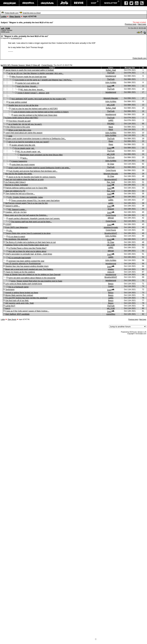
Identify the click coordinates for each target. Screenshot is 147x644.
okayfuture (47, 3)
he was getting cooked (18, 102)
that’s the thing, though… (27, 86)
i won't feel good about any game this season (24, 133)
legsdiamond (111, 76)
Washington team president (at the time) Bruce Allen (41, 155)
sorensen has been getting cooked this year (26, 261)
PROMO (111, 124)
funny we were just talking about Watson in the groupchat (32, 278)
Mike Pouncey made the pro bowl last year (29, 77)
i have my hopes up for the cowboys (20, 272)
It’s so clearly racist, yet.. (25, 148)
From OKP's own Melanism (16, 227)
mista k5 (111, 272)
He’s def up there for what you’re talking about (27, 251)
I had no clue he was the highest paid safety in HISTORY (34, 109)
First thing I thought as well (19, 121)
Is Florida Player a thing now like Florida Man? (27, 248)
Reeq (111, 141)
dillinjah (111, 218)
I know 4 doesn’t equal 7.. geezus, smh (33, 93)
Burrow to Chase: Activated (16, 185)
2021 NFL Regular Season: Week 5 (17, 65)
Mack (111, 127)
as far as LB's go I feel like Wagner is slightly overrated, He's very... (36, 73)
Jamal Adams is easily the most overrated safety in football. (30, 70)
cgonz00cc (111, 314)
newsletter (111, 3)
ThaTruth (111, 73)
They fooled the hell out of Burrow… (20, 194)
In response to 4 (16, 38)
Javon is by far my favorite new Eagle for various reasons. (32, 177)
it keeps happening (19, 161)
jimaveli (111, 209)
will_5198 (5, 28)
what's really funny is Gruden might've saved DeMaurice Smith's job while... (39, 168)
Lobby (4, 17)
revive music (79, 3)
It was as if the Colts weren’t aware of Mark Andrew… (27, 311)
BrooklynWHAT (111, 180)
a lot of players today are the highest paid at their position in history (41, 112)
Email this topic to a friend (32, 13)
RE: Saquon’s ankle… (17, 210)
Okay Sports (15, 17)
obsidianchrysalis (111, 227)
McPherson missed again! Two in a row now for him (26, 203)
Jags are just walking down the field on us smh (24, 180)
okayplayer (10, 3)
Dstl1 (109, 86)
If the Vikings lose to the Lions (18, 127)
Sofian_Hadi (111, 70)
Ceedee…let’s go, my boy (16, 212)
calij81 (111, 120)
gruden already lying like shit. (23, 145)
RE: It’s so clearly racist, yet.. (29, 152)
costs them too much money (23, 165)
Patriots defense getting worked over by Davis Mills (26, 188)
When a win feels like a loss (20, 130)
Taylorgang (10, 290)
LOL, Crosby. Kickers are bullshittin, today (26, 197)
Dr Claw (111, 164)
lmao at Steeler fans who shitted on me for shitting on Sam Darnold (33, 275)
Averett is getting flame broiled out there (22, 293)
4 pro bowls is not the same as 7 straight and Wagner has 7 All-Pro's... (43, 80)
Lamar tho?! (10, 306)
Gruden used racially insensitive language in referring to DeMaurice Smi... (36, 139)
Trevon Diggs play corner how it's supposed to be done (28, 233)
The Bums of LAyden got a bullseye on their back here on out (30, 242)
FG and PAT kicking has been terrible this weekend (26, 298)
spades (111, 269)
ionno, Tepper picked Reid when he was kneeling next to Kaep (37, 281)
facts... (25, 158)
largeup (64, 3)
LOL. (10, 231)
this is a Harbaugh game (18, 287)
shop (93, 3)
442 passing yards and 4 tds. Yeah (19, 303)
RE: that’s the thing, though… (32, 90)
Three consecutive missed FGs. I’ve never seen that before (35, 201)
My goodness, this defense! (17, 239)
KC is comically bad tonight (19, 258)
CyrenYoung (47, 65)
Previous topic (131, 24)
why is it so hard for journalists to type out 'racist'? (29, 142)
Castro (111, 286)
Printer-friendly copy (12, 13)
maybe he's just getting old (28, 83)
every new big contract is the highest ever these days (35, 115)
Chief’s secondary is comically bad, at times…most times (29, 254)
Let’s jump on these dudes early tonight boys (24, 284)
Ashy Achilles (111, 83)
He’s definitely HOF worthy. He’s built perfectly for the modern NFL (39, 99)
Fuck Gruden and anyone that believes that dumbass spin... (33, 171)
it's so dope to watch (17, 237)
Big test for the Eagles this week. (19, 174)
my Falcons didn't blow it (15, 182)
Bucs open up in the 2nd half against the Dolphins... (26, 215)
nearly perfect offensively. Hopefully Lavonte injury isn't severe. (34, 218)
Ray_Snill (111, 182)
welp (10, 136)
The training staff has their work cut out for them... (31, 222)
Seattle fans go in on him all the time (23, 105)
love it (8, 308)
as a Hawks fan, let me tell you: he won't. (25, 124)
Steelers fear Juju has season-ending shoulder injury (27, 266)
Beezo (111, 284)
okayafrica (28, 3)
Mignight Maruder (111, 98)
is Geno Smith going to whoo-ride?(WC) (22, 118)
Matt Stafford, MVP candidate (17, 314)
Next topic (142, 24)
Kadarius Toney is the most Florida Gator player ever (27, 245)
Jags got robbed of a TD (15, 191)
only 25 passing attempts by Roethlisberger (23, 264)
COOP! (8, 224)
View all (36, 65)
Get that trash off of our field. (17, 301)
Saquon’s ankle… (13, 206)
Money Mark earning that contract (19, 295)
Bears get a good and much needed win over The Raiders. (29, 269)
